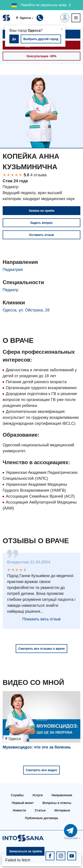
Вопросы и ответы (57, 803)
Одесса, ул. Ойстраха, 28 (26, 310)
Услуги (38, 795)
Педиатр (11, 290)
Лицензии (71, 838)
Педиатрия (13, 270)
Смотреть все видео (41, 770)
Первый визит (23, 803)
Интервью (62, 810)
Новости (19, 810)
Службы (17, 795)
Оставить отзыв (41, 235)
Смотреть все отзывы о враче (42, 649)
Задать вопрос (41, 223)
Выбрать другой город (41, 39)
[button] (26, 18)
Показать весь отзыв (41, 619)
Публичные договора (41, 818)
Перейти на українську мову (44, 5)
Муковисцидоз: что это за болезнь (37, 747)
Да (14, 39)
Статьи (40, 810)
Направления (62, 795)
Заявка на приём (42, 211)
